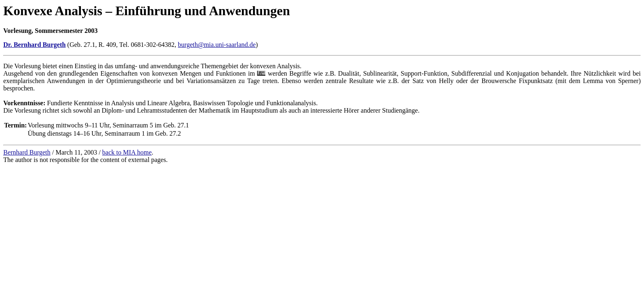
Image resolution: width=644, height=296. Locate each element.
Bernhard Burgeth (27, 152)
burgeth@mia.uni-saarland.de (217, 45)
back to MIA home (127, 152)
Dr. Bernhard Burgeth (34, 45)
